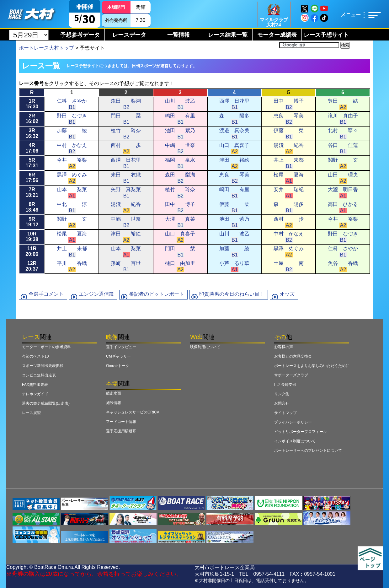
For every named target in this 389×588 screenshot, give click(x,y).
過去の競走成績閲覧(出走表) (46, 403)
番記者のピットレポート (157, 294)
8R (32, 207)
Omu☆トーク (118, 366)
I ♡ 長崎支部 (285, 385)
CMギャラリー (118, 356)
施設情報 (114, 403)
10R (32, 237)
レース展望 (31, 413)
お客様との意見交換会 (293, 356)
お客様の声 (284, 347)
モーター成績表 (277, 35)
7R (32, 192)
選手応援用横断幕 (121, 431)
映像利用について (205, 347)
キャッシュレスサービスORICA (133, 412)
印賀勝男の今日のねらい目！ (232, 294)
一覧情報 (179, 35)
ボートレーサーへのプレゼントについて (308, 450)
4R (32, 148)
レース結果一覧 (228, 35)
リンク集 (282, 394)
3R (32, 133)
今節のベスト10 (35, 356)
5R (32, 163)
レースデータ (129, 35)
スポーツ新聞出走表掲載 (43, 366)
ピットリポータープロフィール (301, 432)
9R (32, 222)
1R (32, 104)
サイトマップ (285, 413)
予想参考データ (80, 35)
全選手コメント (46, 294)
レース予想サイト (326, 35)
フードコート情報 (121, 422)
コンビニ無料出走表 (39, 375)
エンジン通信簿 (96, 294)
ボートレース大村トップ (46, 48)
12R (32, 266)
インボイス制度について (295, 441)
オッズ (287, 294)
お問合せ (282, 403)
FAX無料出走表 (35, 385)
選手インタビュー (121, 347)
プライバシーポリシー (293, 422)
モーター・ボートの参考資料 (46, 347)
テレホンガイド (35, 394)
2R (32, 119)
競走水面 (114, 393)
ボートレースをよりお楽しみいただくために (312, 366)
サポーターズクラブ (291, 375)
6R (32, 178)
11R (32, 251)
